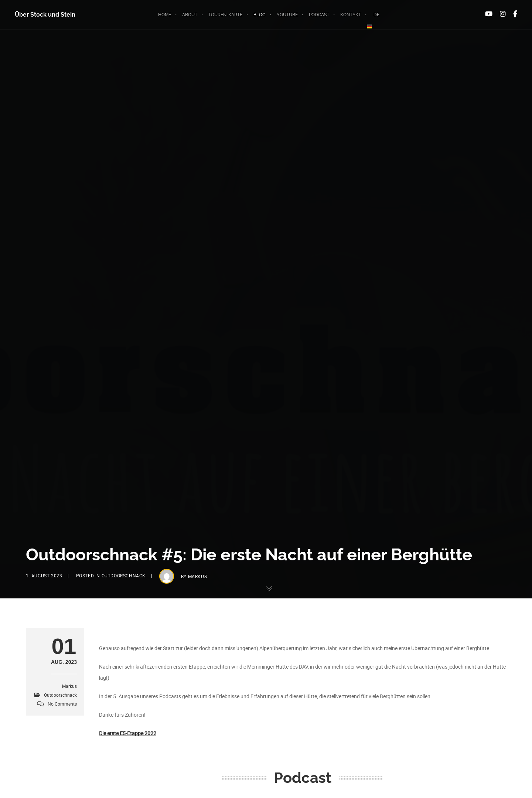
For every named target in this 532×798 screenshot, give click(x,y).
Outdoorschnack (124, 575)
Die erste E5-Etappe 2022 (128, 733)
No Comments (62, 704)
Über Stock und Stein (45, 15)
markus (198, 576)
